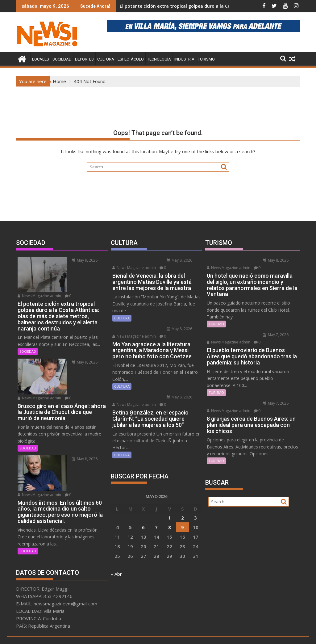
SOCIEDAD (62, 59)
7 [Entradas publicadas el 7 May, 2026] (156, 527)
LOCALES (41, 59)
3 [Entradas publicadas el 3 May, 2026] (195, 518)
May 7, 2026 (264, 341)
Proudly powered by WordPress (117, 634)
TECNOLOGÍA (159, 59)
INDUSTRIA (184, 59)
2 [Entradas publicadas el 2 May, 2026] (183, 518)
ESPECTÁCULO (131, 59)
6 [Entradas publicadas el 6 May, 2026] (143, 527)
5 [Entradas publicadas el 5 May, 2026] (130, 527)
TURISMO (206, 59)
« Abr (116, 574)
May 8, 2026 (73, 442)
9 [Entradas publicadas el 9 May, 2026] (183, 527)
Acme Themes (219, 634)
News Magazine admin (39, 287)
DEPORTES (84, 59)
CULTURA (106, 59)
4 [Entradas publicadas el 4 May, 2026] (117, 527)
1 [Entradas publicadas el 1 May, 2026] (170, 518)
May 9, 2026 (73, 260)
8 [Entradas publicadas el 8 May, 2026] (170, 527)
